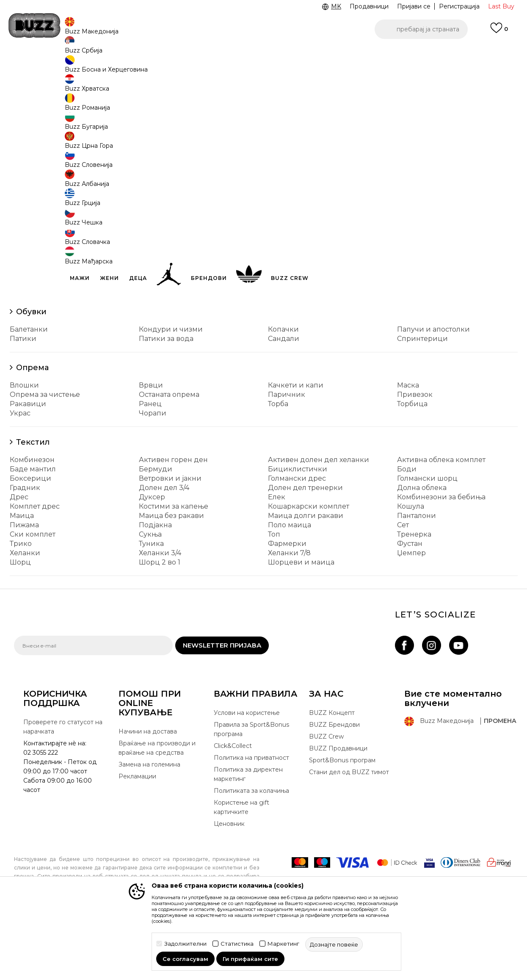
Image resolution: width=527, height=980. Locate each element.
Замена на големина (149, 827)
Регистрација (459, 6)
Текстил (33, 505)
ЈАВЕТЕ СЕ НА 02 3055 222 (157, 54)
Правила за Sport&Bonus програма (251, 792)
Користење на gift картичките (241, 870)
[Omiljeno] (499, 32)
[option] (263, 55)
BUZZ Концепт (332, 775)
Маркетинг (283, 944)
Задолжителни (185, 944)
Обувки (31, 374)
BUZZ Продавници (338, 811)
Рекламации (137, 839)
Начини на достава (148, 794)
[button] (421, 29)
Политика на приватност (251, 820)
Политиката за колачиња (251, 853)
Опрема (32, 430)
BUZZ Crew (326, 799)
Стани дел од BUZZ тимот (349, 835)
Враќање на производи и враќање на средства (157, 811)
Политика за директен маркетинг (248, 837)
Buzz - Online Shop (38, 68)
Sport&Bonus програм (342, 823)
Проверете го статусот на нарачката (63, 789)
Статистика (237, 944)
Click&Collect (233, 808)
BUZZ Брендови (334, 787)
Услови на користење (247, 775)
